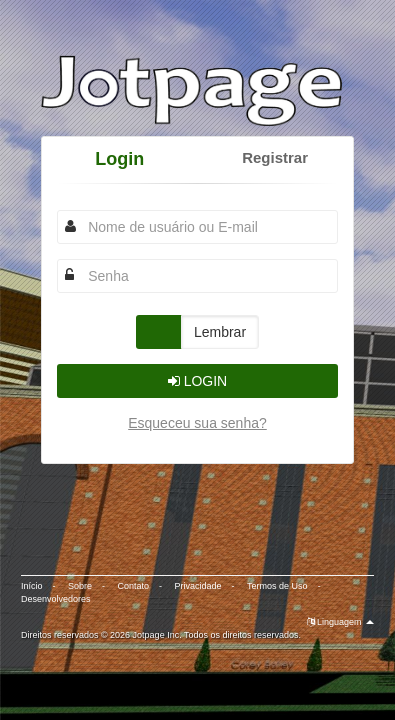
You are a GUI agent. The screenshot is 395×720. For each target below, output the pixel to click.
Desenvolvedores (56, 599)
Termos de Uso (277, 586)
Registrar (275, 157)
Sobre (80, 586)
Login (119, 159)
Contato (134, 586)
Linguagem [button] (341, 622)
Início (32, 586)
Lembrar (220, 332)
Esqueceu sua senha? (197, 423)
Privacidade (198, 586)
